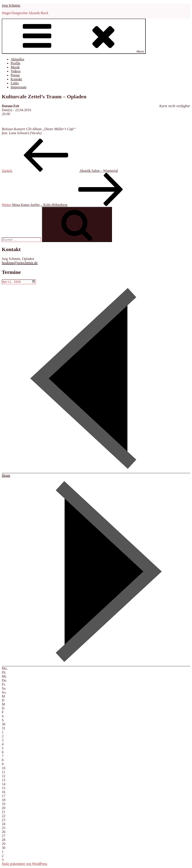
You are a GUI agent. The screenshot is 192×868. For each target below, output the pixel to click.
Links (15, 83)
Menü (74, 36)
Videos (16, 71)
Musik (15, 67)
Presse (15, 75)
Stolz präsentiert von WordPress (24, 864)
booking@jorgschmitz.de (20, 263)
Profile (16, 63)
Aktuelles (17, 59)
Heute (6, 476)
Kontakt (16, 79)
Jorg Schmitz (11, 5)
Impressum (19, 87)
